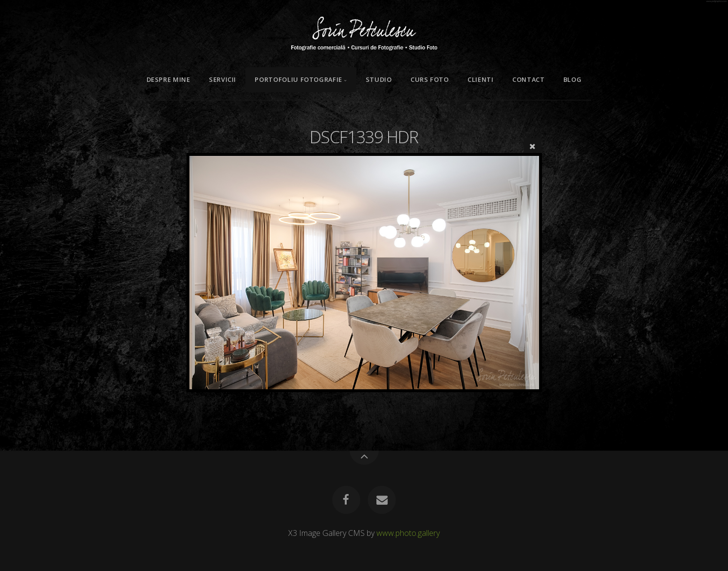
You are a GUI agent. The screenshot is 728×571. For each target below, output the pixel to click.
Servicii (223, 79)
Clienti (480, 79)
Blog (573, 79)
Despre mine (168, 79)
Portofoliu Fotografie (298, 79)
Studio (379, 79)
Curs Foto (430, 79)
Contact (528, 79)
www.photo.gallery (408, 533)
